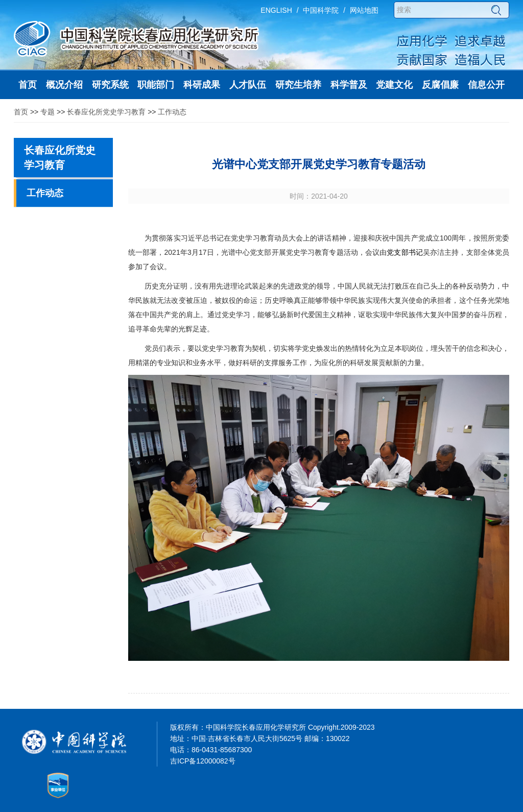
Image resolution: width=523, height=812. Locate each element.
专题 (47, 112)
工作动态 (172, 112)
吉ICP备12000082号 (203, 761)
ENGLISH (276, 10)
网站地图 (364, 10)
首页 (21, 112)
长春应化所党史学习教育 (106, 112)
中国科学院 (321, 10)
